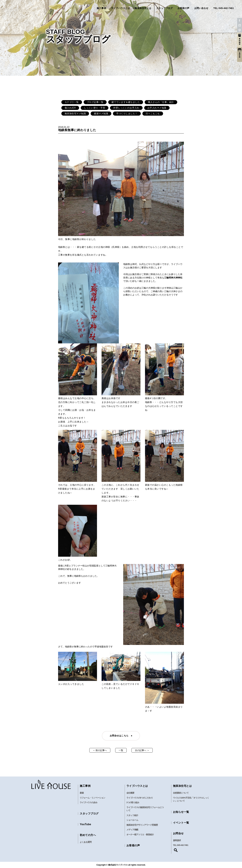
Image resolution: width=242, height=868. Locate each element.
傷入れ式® (70, 108)
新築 (82, 793)
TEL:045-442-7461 (224, 8)
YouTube (85, 824)
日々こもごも (153, 113)
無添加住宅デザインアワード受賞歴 (142, 825)
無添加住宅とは (143, 8)
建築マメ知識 (101, 113)
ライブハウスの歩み (89, 802)
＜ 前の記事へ (100, 750)
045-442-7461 (183, 845)
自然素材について (181, 793)
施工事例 (101, 8)
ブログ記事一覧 (95, 102)
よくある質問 (86, 842)
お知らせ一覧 (181, 812)
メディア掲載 (132, 830)
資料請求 (177, 840)
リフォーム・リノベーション (92, 798)
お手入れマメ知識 (157, 108)
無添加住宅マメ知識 (75, 113)
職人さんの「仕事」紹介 (161, 102)
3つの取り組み (133, 802)
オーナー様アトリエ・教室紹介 (140, 835)
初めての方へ (88, 835)
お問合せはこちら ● (121, 736)
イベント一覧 (181, 823)
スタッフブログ (165, 8)
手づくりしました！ (127, 113)
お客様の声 (183, 8)
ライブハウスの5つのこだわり (140, 798)
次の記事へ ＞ (142, 750)
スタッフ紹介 (132, 815)
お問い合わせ (201, 8)
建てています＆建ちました (126, 102)
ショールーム (132, 820)
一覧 (121, 750)
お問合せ (178, 833)
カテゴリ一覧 (72, 102)
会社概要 (130, 793)
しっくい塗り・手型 (95, 108)
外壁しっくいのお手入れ (126, 108)
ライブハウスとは (120, 8)
